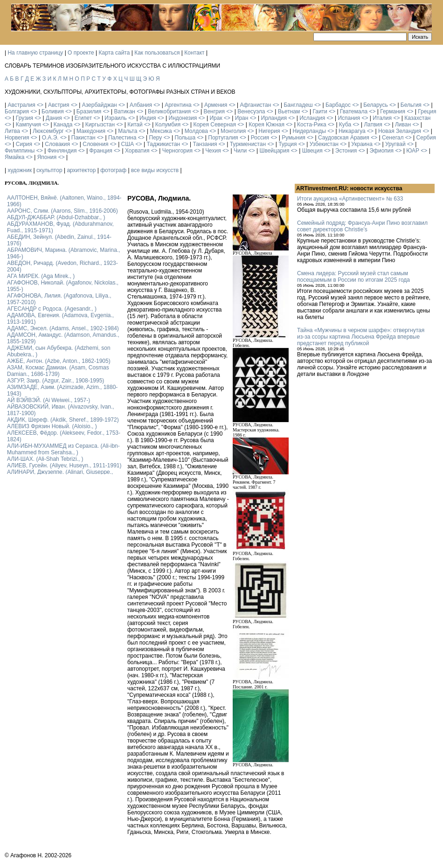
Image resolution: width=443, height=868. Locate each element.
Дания (54, 118)
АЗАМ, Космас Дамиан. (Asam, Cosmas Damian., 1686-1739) (58, 371)
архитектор (81, 170)
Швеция (312, 151)
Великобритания (169, 111)
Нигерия (269, 131)
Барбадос (338, 105)
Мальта (128, 131)
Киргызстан (100, 125)
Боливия (53, 111)
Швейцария (274, 151)
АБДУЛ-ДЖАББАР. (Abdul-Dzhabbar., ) (56, 217)
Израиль (115, 118)
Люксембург (48, 131)
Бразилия (89, 111)
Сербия (426, 138)
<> (40, 105)
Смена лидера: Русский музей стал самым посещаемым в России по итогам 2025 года (353, 277)
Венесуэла (251, 111)
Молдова (196, 131)
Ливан (403, 125)
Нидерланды (309, 131)
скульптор (49, 170)
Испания (349, 118)
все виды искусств (155, 170)
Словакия (57, 144)
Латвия (373, 125)
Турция (287, 144)
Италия (382, 118)
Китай (135, 125)
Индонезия (183, 118)
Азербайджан (100, 105)
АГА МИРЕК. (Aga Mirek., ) (41, 276)
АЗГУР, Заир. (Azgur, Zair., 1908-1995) (55, 381)
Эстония (346, 151)
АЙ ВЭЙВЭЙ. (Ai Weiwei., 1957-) (48, 400)
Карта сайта (114, 53)
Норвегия (17, 138)
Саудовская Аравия (344, 138)
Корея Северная (215, 125)
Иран (242, 118)
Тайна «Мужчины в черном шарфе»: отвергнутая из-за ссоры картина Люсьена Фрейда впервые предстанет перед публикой (361, 337)
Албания (141, 105)
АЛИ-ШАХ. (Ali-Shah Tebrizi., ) (45, 459)
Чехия (213, 151)
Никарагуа (352, 131)
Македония (91, 131)
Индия (148, 118)
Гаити (320, 111)
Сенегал (393, 138)
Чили (240, 151)
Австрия (59, 105)
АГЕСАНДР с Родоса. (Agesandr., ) (52, 309)
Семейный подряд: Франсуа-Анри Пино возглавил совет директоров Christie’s (362, 226)
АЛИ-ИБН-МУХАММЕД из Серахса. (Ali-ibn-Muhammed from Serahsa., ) (63, 449)
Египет (83, 118)
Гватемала (354, 111)
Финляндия (62, 151)
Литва (12, 131)
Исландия (312, 118)
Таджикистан (163, 144)
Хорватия (137, 151)
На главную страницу (35, 53)
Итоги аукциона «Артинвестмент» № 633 (350, 199)
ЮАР (413, 151)
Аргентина (178, 105)
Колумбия (168, 125)
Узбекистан (324, 144)
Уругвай (395, 144)
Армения (216, 105)
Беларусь (375, 105)
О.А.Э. (50, 138)
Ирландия (274, 118)
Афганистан (255, 105)
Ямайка (14, 157)
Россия (260, 138)
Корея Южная (266, 125)
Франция (101, 151)
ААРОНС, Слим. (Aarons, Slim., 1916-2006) (62, 211)
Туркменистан (248, 144)
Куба (345, 125)
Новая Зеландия (400, 131)
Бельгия (411, 105)
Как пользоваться (157, 53)
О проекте (81, 53)
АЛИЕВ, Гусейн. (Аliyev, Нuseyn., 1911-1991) (64, 465)
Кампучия (28, 125)
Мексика (161, 131)
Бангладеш (298, 105)
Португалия (223, 138)
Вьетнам (289, 111)
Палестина (122, 138)
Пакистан (83, 138)
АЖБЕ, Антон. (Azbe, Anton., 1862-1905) (59, 361)
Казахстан (417, 118)
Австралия (21, 105)
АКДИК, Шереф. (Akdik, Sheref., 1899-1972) (63, 420)
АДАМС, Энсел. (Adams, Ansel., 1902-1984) (63, 328)
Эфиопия (381, 151)
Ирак (216, 118)
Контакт (194, 53)
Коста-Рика (312, 125)
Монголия (233, 131)
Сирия (24, 144)
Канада (63, 125)
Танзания (205, 144)
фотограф (113, 170)
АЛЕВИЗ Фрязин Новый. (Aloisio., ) (52, 426)
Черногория (177, 151)
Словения (95, 144)
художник (20, 170)
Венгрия (214, 111)
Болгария (17, 111)
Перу (156, 138)
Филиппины (20, 151)
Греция (427, 111)
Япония (47, 157)
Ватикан (125, 111)
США (128, 144)
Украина (362, 144)
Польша (185, 138)
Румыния (294, 138)
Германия (393, 111)
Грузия (24, 118)
